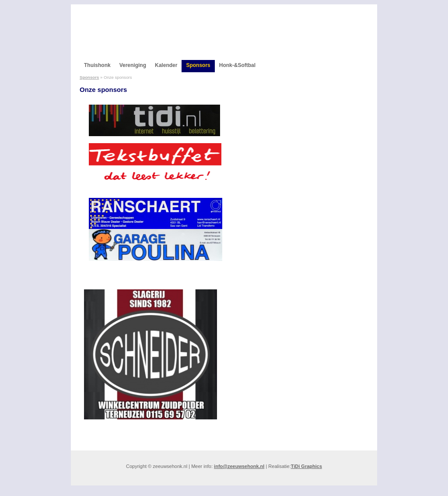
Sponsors (198, 65)
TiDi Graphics (306, 466)
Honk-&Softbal (237, 65)
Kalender (166, 65)
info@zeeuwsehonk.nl (239, 466)
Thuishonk (97, 65)
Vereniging (133, 65)
